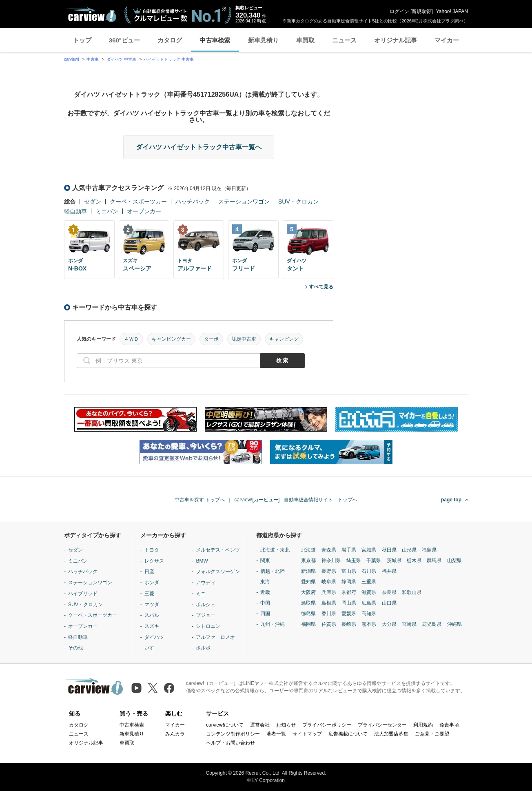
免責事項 (449, 725)
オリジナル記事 (396, 40)
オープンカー (144, 211)
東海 (265, 582)
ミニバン (107, 211)
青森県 (329, 550)
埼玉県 (354, 561)
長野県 (329, 571)
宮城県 (369, 550)
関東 (265, 561)
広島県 (369, 603)
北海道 (308, 550)
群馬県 (434, 561)
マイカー (447, 40)
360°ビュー (124, 40)
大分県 (389, 624)
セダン (93, 202)
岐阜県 (329, 582)
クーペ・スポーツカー (138, 202)
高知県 (369, 614)
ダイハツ (154, 637)
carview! (72, 59)
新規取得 (421, 11)
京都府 (349, 592)
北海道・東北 (275, 550)
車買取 (305, 40)
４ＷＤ (131, 339)
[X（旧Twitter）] (153, 688)
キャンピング (284, 339)
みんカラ (175, 734)
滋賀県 (369, 592)
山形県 (409, 550)
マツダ (152, 605)
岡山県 (349, 603)
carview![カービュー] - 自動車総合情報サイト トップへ (296, 500)
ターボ (211, 339)
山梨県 (454, 561)
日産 (149, 572)
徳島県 (308, 614)
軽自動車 (75, 211)
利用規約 (423, 725)
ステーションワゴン (244, 202)
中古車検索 (215, 40)
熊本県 (369, 624)
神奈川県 (331, 561)
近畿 (265, 592)
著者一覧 (276, 734)
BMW (202, 561)
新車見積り (263, 40)
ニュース (344, 40)
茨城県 (394, 561)
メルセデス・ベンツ (218, 550)
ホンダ (152, 583)
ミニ (201, 594)
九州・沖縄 (273, 624)
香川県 (329, 614)
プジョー (206, 615)
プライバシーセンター (382, 725)
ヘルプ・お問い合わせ (231, 743)
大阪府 (308, 592)
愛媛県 (349, 614)
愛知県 (308, 582)
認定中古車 (244, 339)
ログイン (399, 11)
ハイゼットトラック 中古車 (169, 59)
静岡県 (349, 582)
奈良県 (389, 592)
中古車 (93, 59)
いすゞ (152, 648)
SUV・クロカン (298, 202)
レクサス (154, 561)
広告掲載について (348, 734)
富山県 (349, 571)
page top (451, 500)
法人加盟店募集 (391, 734)
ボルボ (203, 648)
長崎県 (349, 624)
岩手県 (349, 550)
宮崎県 (409, 624)
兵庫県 (329, 592)
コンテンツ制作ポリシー (233, 734)
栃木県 (414, 561)
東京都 (308, 561)
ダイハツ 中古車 (121, 59)
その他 (75, 648)
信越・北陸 (273, 571)
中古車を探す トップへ (200, 500)
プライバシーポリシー (327, 725)
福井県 (389, 571)
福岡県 (308, 624)
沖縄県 (454, 624)
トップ (82, 40)
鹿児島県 (432, 624)
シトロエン (208, 626)
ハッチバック (193, 202)
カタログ (170, 40)
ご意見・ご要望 (432, 734)
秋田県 (389, 550)
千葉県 (374, 561)
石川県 (369, 571)
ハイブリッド (83, 594)
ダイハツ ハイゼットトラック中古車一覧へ (199, 147)
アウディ (206, 583)
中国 (265, 603)
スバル (152, 615)
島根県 (329, 603)
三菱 (149, 594)
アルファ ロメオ (215, 637)
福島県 (429, 550)
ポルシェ (206, 605)
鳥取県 (308, 603)
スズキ (152, 626)
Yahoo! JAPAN (452, 11)
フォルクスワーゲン (218, 572)
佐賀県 (329, 624)
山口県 (389, 603)
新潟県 (308, 571)
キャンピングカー (171, 339)
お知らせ (286, 725)
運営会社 (260, 725)
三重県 (369, 582)
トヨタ (152, 550)
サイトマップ (307, 734)
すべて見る (321, 287)
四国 (265, 614)
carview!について (225, 725)
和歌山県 (412, 592)
